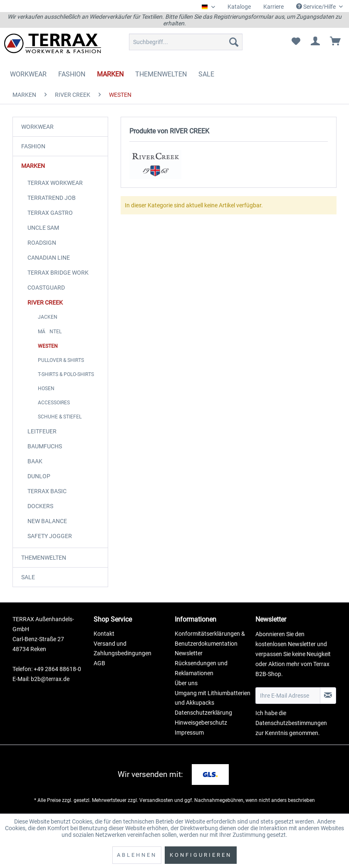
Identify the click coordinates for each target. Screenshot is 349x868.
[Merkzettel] (296, 42)
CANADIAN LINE (49, 258)
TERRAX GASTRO (50, 213)
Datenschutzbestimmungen (291, 723)
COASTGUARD (46, 288)
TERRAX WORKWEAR (55, 183)
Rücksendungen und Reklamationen (201, 668)
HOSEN (46, 389)
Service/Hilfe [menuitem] (317, 7)
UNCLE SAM (43, 228)
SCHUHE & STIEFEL (60, 417)
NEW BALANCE (47, 521)
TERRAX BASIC (47, 491)
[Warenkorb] (336, 42)
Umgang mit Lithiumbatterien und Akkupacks (213, 698)
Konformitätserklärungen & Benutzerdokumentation (210, 639)
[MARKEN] (110, 74)
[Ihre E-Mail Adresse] (288, 696)
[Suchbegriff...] (186, 42)
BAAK (35, 461)
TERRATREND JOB (52, 198)
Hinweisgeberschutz (201, 723)
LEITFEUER (42, 431)
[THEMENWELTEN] (161, 74)
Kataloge (239, 7)
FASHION (33, 146)
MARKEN (33, 166)
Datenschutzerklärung (203, 713)
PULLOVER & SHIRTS (61, 360)
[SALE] (206, 74)
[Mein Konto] (316, 42)
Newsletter (189, 653)
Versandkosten (156, 800)
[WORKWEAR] (28, 74)
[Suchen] (234, 42)
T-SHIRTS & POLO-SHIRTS (66, 374)
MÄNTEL (50, 332)
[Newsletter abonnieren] (328, 696)
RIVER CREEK (45, 302)
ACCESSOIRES (54, 403)
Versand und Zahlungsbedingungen (123, 649)
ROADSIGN (42, 243)
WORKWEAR (37, 127)
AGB (99, 663)
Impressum (189, 733)
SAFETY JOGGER (50, 536)
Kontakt (104, 634)
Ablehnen (137, 855)
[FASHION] (72, 74)
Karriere (274, 7)
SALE (28, 577)
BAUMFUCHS (45, 446)
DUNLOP (39, 476)
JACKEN (48, 317)
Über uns (186, 683)
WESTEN (48, 346)
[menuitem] (239, 7)
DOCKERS (40, 506)
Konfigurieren (201, 855)
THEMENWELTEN (44, 558)
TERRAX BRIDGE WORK (58, 273)
